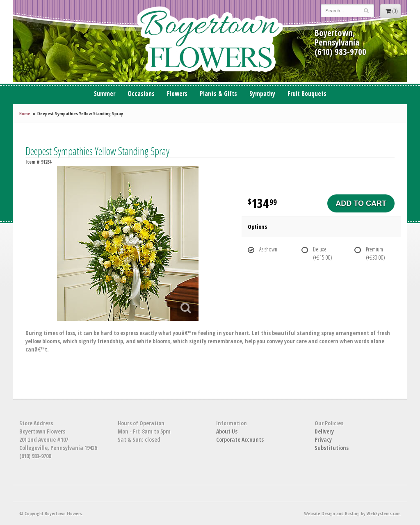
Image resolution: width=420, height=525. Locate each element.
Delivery (324, 431)
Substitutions (332, 448)
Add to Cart (361, 203)
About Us (227, 431)
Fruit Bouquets (307, 94)
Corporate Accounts (240, 439)
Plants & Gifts (218, 94)
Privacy (323, 439)
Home (25, 113)
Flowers (177, 94)
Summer (105, 94)
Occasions (141, 94)
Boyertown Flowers (210, 41)
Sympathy (262, 94)
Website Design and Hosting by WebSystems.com (353, 513)
